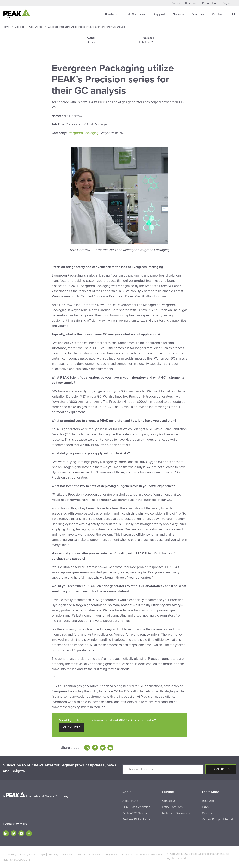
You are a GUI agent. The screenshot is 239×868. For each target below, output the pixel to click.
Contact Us (169, 801)
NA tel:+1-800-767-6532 (149, 855)
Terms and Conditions (74, 855)
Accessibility (10, 855)
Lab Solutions (136, 14)
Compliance (96, 855)
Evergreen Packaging (83, 133)
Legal (42, 855)
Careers (176, 3)
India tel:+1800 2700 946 (17, 860)
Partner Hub (210, 3)
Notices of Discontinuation (179, 813)
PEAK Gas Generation (136, 807)
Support (159, 14)
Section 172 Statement (136, 813)
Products (111, 14)
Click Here (72, 727)
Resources (192, 3)
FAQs (205, 807)
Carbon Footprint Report (218, 819)
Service (178, 14)
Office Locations (172, 807)
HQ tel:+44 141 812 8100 (119, 855)
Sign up (218, 769)
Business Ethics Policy (136, 819)
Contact (218, 14)
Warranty (53, 855)
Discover (198, 14)
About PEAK (130, 801)
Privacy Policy (28, 855)
